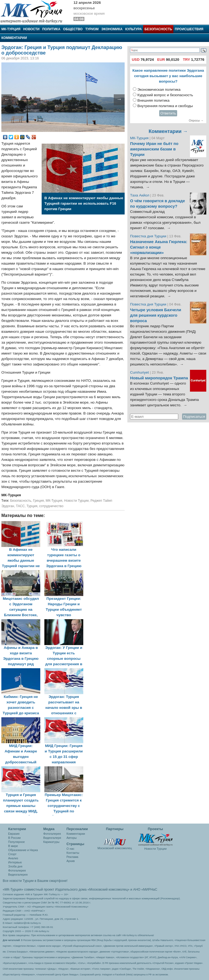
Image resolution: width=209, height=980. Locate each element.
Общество (73, 29)
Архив (70, 861)
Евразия (14, 834)
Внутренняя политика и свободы (165, 106)
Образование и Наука (23, 850)
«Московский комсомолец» (108, 890)
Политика (51, 29)
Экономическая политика (159, 90)
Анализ (13, 858)
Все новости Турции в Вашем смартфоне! (35, 881)
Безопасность (158, 29)
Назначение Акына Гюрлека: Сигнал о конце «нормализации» (159, 247)
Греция (38, 501)
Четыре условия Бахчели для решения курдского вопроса (156, 315)
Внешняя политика (153, 100)
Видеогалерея (18, 875)
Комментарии (14, 38)
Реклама (72, 857)
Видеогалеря (52, 838)
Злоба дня (15, 866)
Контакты (73, 853)
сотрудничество (51, 506)
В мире (13, 846)
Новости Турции (76, 501)
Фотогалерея (17, 870)
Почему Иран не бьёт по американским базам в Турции (154, 149)
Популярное (16, 842)
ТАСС (20, 506)
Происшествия (189, 29)
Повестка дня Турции (149, 236)
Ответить (168, 113)
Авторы (71, 838)
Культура (133, 29)
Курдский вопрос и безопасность (165, 95)
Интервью (15, 862)
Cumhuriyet (140, 372)
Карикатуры (51, 842)
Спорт (12, 854)
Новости (31, 29)
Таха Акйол (140, 195)
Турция (32, 506)
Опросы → (196, 120)
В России (14, 838)
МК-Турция (11, 29)
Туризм (92, 29)
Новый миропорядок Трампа (159, 378)
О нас (70, 849)
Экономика (112, 29)
